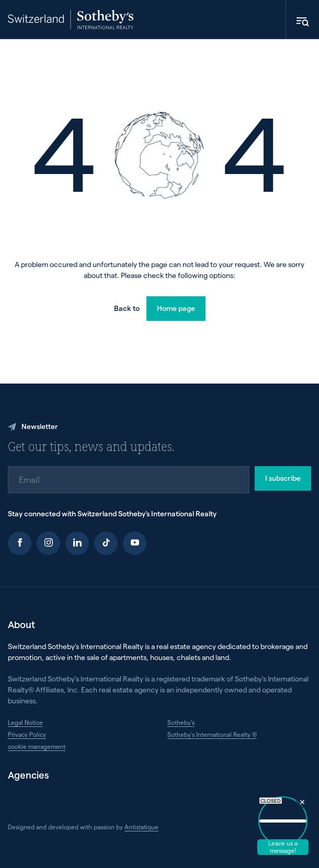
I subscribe (283, 478)
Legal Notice (25, 722)
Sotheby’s (181, 722)
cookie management (37, 746)
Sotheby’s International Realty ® (212, 734)
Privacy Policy (27, 734)
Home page (176, 308)
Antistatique (141, 827)
